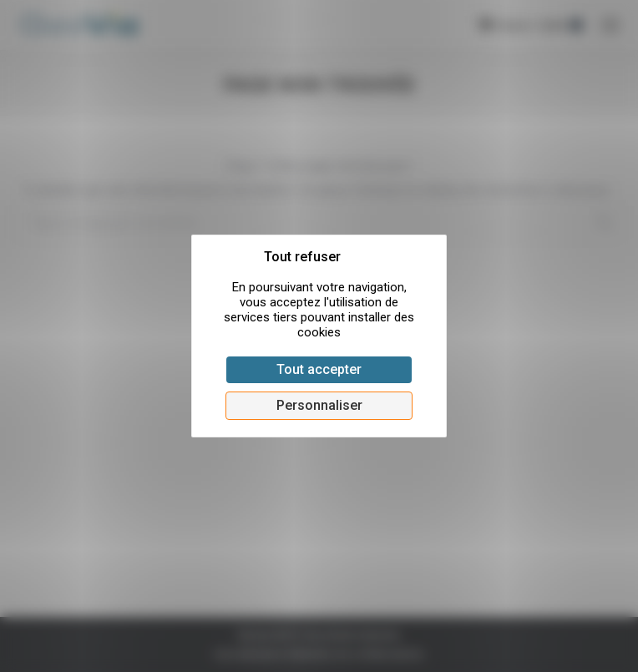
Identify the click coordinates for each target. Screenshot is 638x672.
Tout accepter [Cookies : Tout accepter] (319, 369)
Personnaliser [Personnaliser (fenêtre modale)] (319, 405)
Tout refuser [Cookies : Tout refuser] (302, 257)
